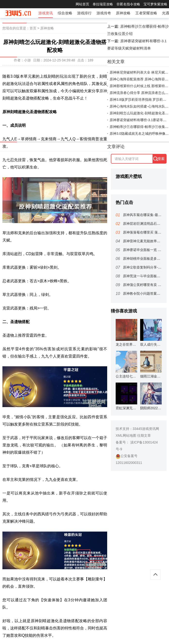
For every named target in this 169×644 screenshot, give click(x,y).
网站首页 (82, 4)
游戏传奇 (104, 13)
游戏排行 (84, 13)
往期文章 (144, 435)
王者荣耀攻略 (146, 13)
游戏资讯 (46, 13)
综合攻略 (65, 13)
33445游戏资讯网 (146, 429)
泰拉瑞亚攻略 (103, 4)
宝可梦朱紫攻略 (155, 4)
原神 (103, 91)
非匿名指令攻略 (128, 4)
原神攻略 (123, 13)
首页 (33, 28)
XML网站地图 (126, 435)
